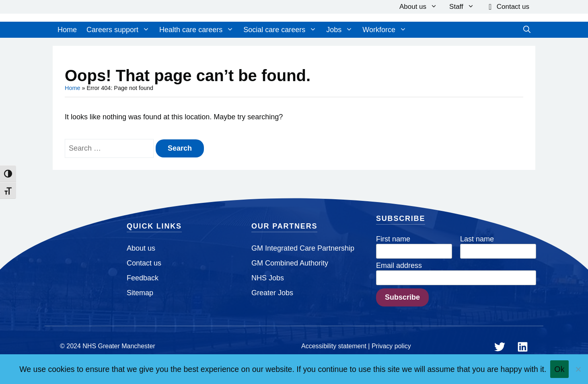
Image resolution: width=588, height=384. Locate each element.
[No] (578, 369)
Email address (399, 266)
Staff (462, 7)
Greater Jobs (272, 293)
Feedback (143, 278)
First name (393, 239)
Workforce (384, 30)
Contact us (513, 7)
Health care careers (196, 30)
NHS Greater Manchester (119, 346)
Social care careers (280, 30)
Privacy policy (391, 346)
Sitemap (140, 293)
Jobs (339, 30)
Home (67, 30)
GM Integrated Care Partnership (303, 248)
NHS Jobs (268, 278)
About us (418, 7)
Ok (559, 369)
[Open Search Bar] (527, 30)
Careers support (118, 30)
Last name (477, 239)
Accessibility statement (334, 346)
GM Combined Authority (290, 263)
